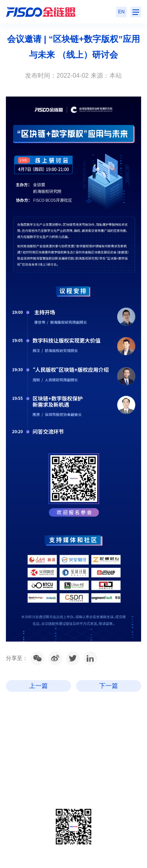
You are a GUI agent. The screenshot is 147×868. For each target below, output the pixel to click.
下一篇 (109, 686)
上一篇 (38, 686)
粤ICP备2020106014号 (49, 786)
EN (121, 12)
